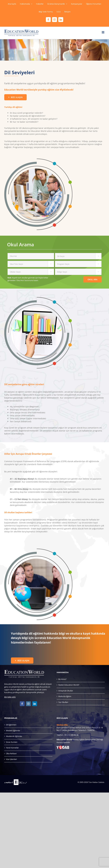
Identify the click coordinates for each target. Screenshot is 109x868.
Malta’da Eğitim (65, 696)
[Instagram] (28, 704)
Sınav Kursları (12, 742)
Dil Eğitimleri (11, 725)
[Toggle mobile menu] (103, 32)
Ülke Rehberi (11, 754)
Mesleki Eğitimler (13, 731)
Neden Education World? (69, 685)
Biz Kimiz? (62, 679)
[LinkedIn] (35, 704)
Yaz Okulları (63, 702)
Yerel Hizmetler (12, 748)
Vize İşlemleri (11, 759)
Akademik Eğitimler (14, 736)
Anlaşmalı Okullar (66, 691)
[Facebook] (22, 704)
